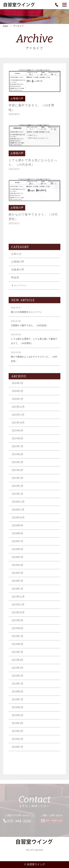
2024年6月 (18, 552)
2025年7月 (18, 449)
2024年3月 (18, 576)
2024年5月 (18, 560)
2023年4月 (18, 663)
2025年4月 (18, 473)
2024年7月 (18, 544)
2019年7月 (18, 702)
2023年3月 (18, 671)
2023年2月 (18, 679)
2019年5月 (18, 718)
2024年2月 (18, 584)
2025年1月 (18, 497)
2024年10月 (18, 520)
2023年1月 (18, 687)
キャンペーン (19, 288)
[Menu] (64, 5)
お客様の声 (18, 265)
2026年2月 (18, 394)
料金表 (15, 280)
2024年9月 (18, 528)
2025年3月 (18, 481)
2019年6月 (18, 710)
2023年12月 (18, 600)
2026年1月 (18, 402)
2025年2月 (18, 489)
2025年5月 (18, 465)
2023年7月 (18, 639)
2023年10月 (18, 615)
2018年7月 (18, 750)
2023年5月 (18, 655)
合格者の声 (18, 273)
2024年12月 (18, 505)
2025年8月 (18, 441)
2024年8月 (18, 536)
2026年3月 (18, 386)
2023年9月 (18, 623)
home (6, 26)
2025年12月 (18, 410)
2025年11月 (18, 418)
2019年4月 (18, 726)
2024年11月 (18, 513)
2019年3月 (18, 734)
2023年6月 (18, 647)
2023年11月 (18, 607)
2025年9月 (18, 433)
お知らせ (16, 257)
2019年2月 (18, 742)
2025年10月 (18, 426)
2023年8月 (18, 631)
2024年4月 (18, 568)
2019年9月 (18, 694)
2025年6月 (18, 457)
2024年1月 (18, 592)
